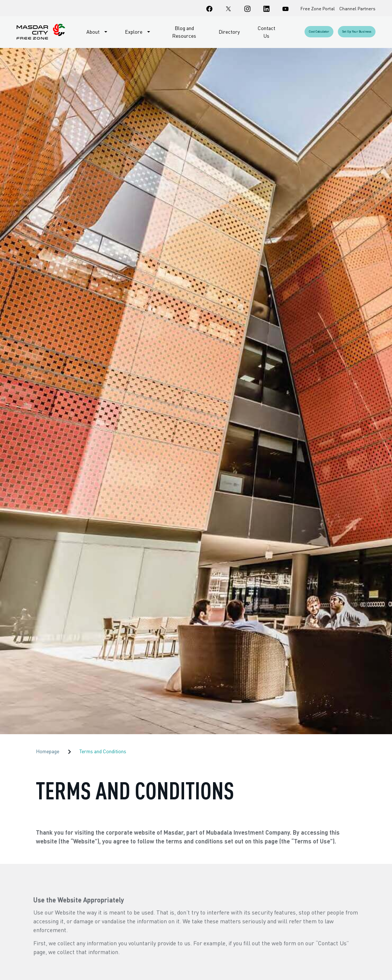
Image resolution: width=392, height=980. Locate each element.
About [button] (94, 32)
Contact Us (266, 32)
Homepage (48, 751)
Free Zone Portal (318, 9)
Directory (229, 32)
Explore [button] (134, 32)
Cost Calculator (319, 32)
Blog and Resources (184, 32)
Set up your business (357, 32)
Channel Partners (357, 9)
